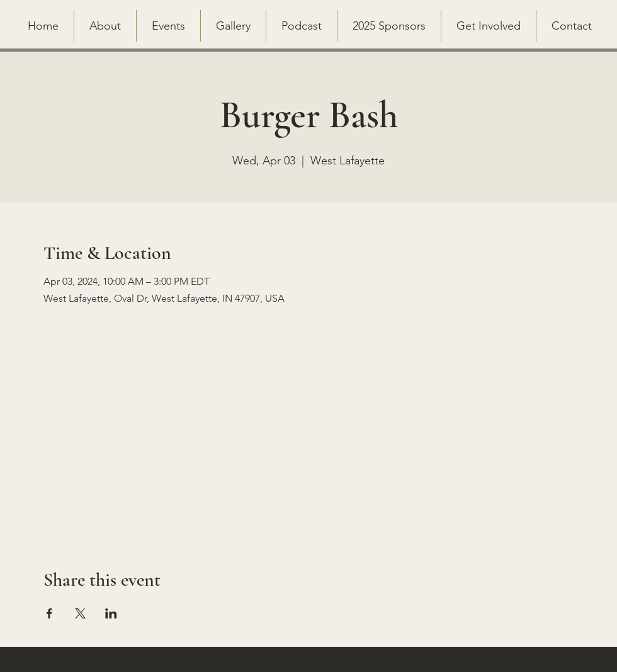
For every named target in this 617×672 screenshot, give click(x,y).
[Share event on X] (80, 613)
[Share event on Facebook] (49, 613)
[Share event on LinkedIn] (111, 613)
